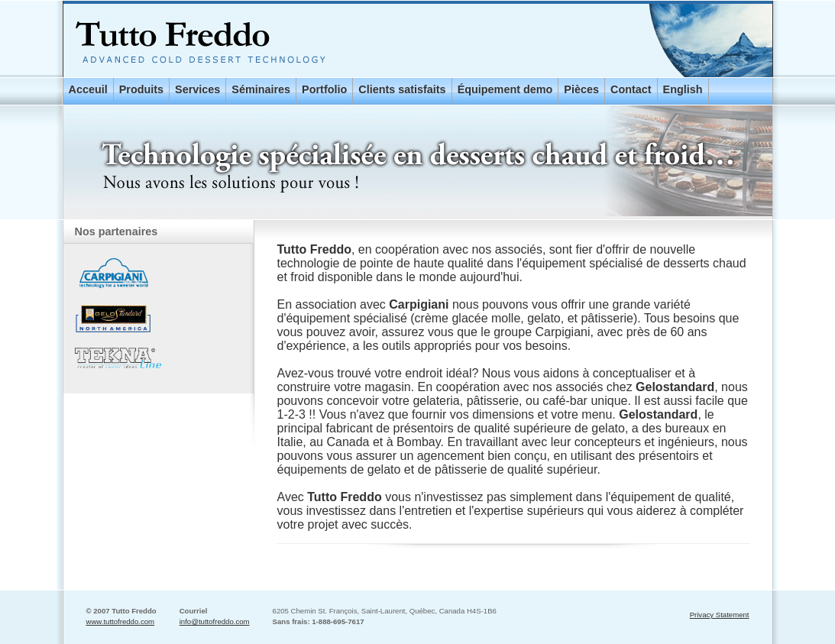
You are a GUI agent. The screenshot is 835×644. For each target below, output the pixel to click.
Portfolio (324, 89)
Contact (631, 89)
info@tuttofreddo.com (215, 621)
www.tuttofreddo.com (121, 621)
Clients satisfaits (402, 89)
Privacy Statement (720, 615)
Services (197, 89)
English (683, 89)
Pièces (581, 89)
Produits (141, 89)
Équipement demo (505, 89)
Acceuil (88, 89)
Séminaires (261, 89)
